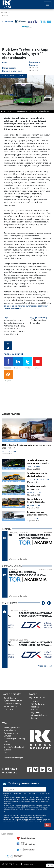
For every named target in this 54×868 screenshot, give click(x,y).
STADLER (8, 736)
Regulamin (35, 712)
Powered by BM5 (28, 864)
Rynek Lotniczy (10, 706)
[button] (43, 607)
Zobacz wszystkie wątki (13, 758)
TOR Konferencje (38, 704)
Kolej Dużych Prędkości (14, 747)
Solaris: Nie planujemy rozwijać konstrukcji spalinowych (38, 463)
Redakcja (35, 707)
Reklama (34, 709)
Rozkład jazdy (10, 730)
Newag (7, 744)
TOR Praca (8, 709)
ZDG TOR (35, 701)
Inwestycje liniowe (12, 727)
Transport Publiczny (12, 704)
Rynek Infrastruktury (13, 701)
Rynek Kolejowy (11, 698)
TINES (6, 753)
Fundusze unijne (11, 733)
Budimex (8, 750)
